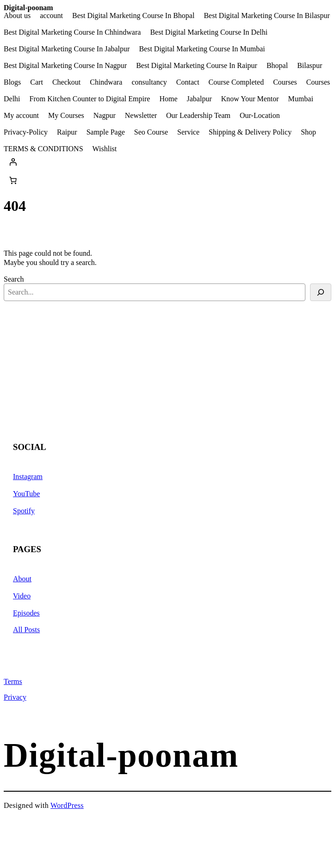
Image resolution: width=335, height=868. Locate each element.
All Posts (26, 630)
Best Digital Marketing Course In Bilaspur (267, 16)
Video (22, 596)
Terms (13, 681)
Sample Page (106, 132)
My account (21, 116)
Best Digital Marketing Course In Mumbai (202, 49)
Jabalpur (199, 99)
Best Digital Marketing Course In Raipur (197, 66)
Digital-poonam (28, 8)
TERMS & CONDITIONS (43, 149)
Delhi (12, 99)
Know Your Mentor (250, 99)
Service (188, 132)
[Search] (321, 292)
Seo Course (151, 132)
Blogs (12, 82)
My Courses (66, 116)
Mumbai (301, 99)
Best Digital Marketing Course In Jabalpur (67, 49)
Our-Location (260, 116)
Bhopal (277, 66)
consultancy (149, 82)
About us (17, 16)
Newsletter (141, 116)
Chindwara (106, 82)
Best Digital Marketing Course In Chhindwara (72, 32)
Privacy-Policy (26, 132)
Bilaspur (310, 66)
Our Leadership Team (198, 116)
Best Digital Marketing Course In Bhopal (133, 16)
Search (14, 279)
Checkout (66, 82)
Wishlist (105, 149)
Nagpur (105, 116)
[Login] (167, 162)
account (51, 16)
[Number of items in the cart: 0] (13, 180)
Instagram (28, 477)
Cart (37, 82)
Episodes (26, 613)
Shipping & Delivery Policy (250, 132)
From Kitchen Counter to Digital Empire (90, 99)
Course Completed (236, 82)
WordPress (67, 805)
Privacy (15, 697)
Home (168, 99)
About (22, 579)
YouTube (26, 494)
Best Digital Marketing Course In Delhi (209, 32)
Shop (308, 132)
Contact (188, 82)
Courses (285, 82)
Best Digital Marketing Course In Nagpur (65, 66)
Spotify (24, 511)
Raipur (67, 132)
